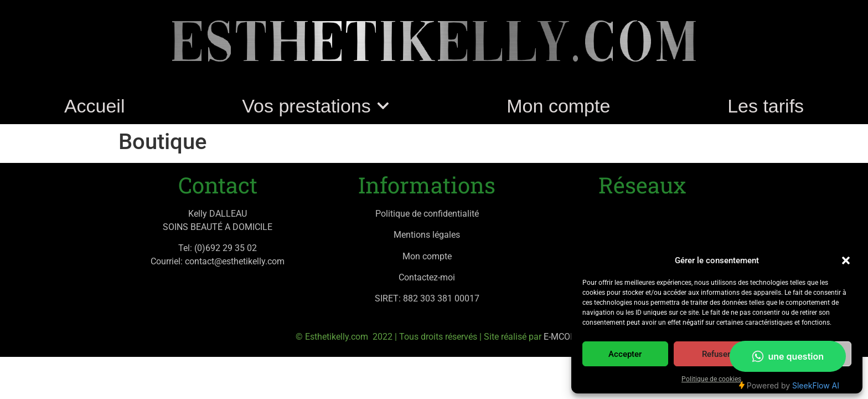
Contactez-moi (427, 277)
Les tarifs (766, 106)
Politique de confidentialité (427, 214)
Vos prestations (316, 106)
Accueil (95, 106)
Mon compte (558, 106)
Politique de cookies (711, 379)
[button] (846, 260)
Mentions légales (427, 235)
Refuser (716, 354)
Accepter (625, 354)
